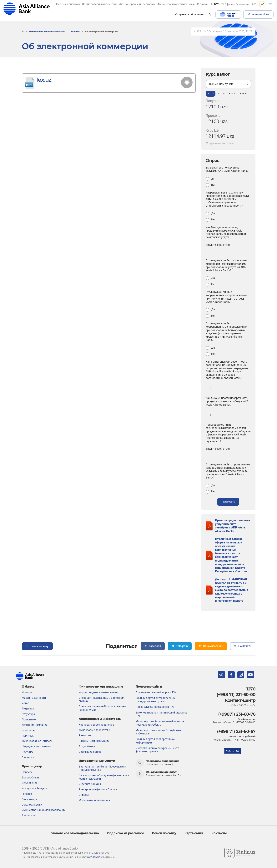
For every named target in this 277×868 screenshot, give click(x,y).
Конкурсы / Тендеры (35, 775)
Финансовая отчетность (37, 728)
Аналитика (29, 802)
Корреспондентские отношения (98, 679)
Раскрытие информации (94, 728)
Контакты (219, 820)
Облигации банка (90, 739)
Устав (25, 690)
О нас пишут (29, 786)
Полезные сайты (149, 674)
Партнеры (28, 723)
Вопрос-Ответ (30, 765)
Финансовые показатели (94, 717)
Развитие (85, 723)
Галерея (27, 781)
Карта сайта (194, 820)
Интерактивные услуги (97, 748)
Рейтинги (28, 739)
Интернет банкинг (90, 771)
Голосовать (228, 502)
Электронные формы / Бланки (98, 777)
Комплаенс (29, 717)
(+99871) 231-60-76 (237, 701)
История (27, 679)
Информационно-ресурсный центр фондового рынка (157, 737)
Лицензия (28, 696)
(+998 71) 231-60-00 (236, 682)
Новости (27, 759)
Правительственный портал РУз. (156, 679)
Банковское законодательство (47, 32)
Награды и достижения (36, 733)
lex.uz (44, 80)
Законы (75, 32)
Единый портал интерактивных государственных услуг (155, 687)
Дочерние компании (35, 712)
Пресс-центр (32, 753)
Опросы (84, 782)
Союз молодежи (32, 792)
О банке (28, 674)
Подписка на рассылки (125, 820)
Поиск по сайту (164, 820)
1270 (251, 676)
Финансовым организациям (101, 674)
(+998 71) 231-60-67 (236, 719)
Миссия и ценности (34, 685)
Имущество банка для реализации (44, 797)
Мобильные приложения (94, 787)
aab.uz (27, 9)
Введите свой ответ (218, 245)
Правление (29, 706)
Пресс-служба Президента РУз (155, 694)
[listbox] (228, 84)
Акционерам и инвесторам (100, 706)
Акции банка (87, 733)
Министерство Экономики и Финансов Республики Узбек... (160, 710)
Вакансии (28, 744)
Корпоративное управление (96, 712)
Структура (28, 701)
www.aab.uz (93, 844)
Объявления (30, 770)
